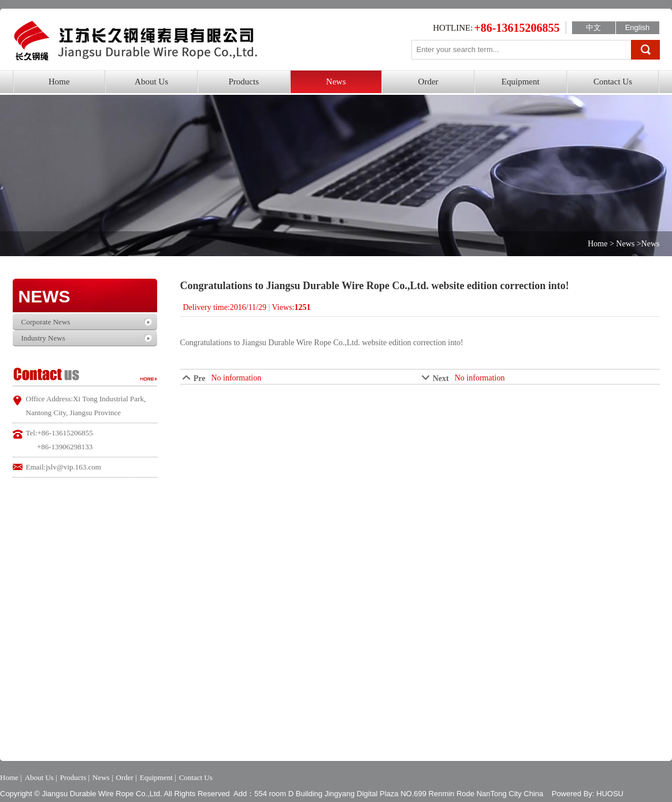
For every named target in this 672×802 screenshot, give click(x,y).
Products (244, 82)
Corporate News (46, 322)
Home (59, 82)
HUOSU (610, 794)
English (638, 27)
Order (428, 82)
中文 (593, 27)
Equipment (521, 82)
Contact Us (613, 82)
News (336, 82)
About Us (151, 82)
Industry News (43, 338)
